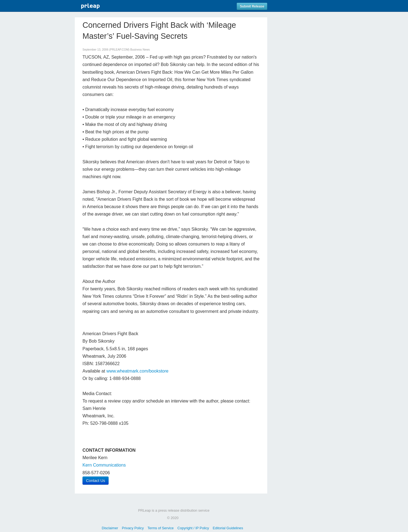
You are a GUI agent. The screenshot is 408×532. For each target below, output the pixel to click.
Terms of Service (160, 528)
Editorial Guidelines (228, 528)
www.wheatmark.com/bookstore (137, 371)
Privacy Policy (133, 528)
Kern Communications (104, 465)
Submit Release (252, 6)
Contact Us (96, 481)
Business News (140, 50)
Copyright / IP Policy (193, 528)
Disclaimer (110, 528)
